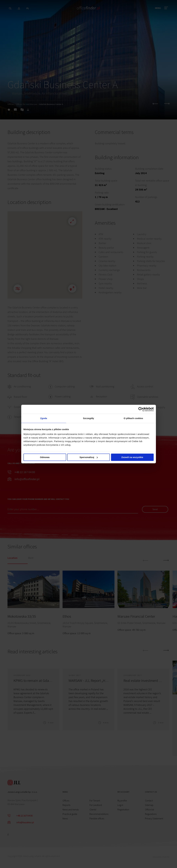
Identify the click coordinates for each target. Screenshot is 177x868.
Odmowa (45, 457)
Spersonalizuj (89, 457)
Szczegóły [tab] (88, 418)
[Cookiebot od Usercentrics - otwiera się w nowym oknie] (141, 409)
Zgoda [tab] (44, 418)
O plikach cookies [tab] (133, 418)
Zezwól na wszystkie (132, 457)
